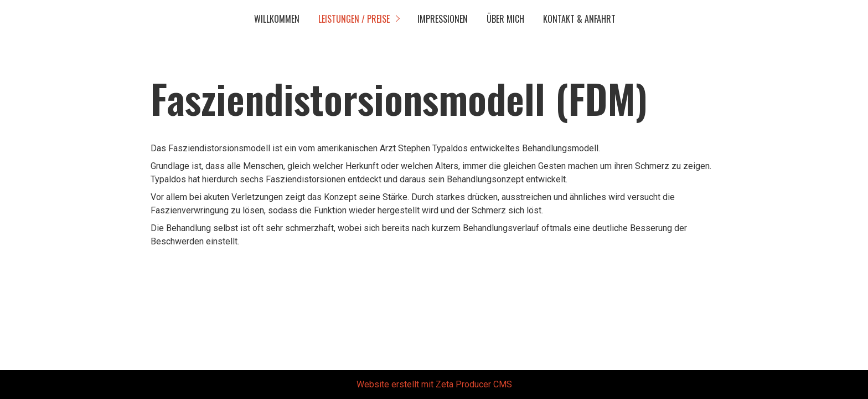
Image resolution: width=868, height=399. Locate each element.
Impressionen (443, 19)
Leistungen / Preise (354, 19)
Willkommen (277, 19)
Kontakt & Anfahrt (579, 19)
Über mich (505, 19)
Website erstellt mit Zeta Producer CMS (434, 384)
